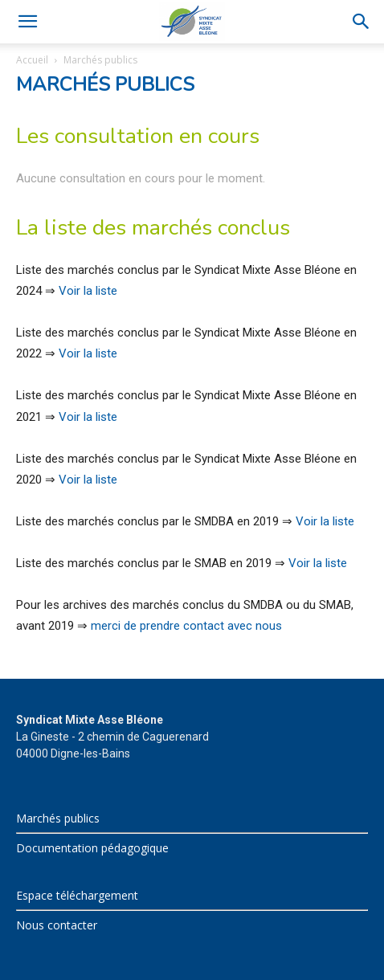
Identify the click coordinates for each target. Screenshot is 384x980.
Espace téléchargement (77, 895)
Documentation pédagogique (92, 848)
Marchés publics (58, 818)
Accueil (32, 60)
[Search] (362, 22)
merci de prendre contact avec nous (186, 626)
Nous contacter (57, 925)
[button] (27, 22)
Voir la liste (88, 291)
